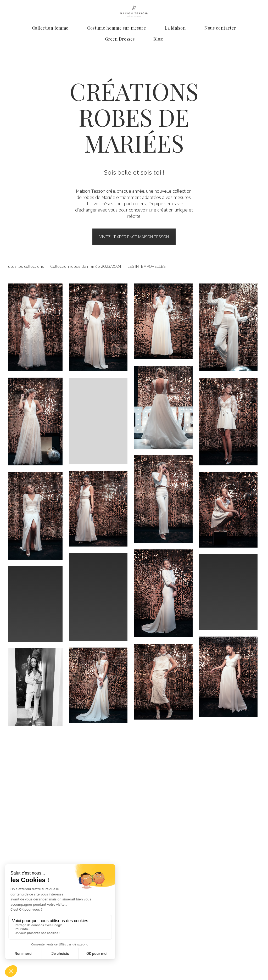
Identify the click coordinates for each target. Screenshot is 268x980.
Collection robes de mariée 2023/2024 (86, 266)
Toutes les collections (24, 266)
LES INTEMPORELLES (147, 266)
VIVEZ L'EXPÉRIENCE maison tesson (134, 237)
